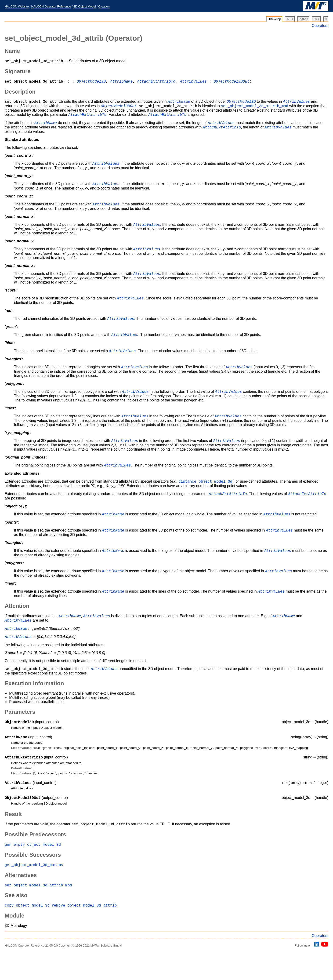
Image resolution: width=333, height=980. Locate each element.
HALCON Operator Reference (51, 6)
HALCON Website (17, 6)
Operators (320, 26)
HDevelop (274, 19)
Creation (104, 6)
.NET (290, 19)
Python (304, 19)
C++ (316, 19)
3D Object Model (85, 6)
